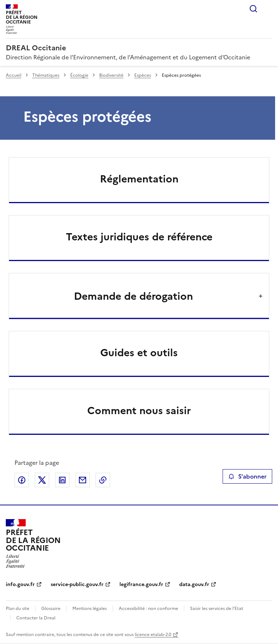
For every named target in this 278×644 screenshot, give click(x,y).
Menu (268, 9)
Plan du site (18, 609)
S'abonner (247, 476)
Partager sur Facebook (22, 480)
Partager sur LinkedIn (62, 480)
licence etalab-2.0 (153, 635)
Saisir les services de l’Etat (217, 609)
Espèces (143, 75)
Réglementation (139, 179)
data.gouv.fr (194, 584)
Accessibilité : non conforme (148, 609)
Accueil (14, 75)
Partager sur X (42, 480)
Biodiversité (111, 75)
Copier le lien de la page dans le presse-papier (103, 480)
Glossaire (51, 609)
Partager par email (83, 480)
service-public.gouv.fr (77, 584)
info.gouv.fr (20, 584)
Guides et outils (139, 353)
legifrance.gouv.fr (141, 584)
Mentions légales (90, 609)
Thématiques (46, 75)
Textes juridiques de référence (139, 237)
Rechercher (253, 9)
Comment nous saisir (139, 411)
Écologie (79, 75)
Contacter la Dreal (36, 618)
